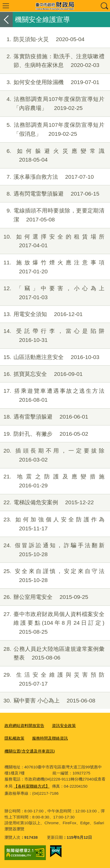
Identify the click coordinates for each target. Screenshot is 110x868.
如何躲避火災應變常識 (52, 156)
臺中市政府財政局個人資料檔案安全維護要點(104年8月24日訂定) (52, 623)
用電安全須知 (41, 314)
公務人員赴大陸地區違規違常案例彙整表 (52, 653)
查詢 (104, 6)
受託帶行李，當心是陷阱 (52, 336)
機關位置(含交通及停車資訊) (30, 751)
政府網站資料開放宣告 (24, 726)
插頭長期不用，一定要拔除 (52, 455)
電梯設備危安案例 (47, 502)
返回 (6, 20)
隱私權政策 (14, 738)
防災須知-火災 (42, 39)
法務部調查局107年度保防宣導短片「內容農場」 (52, 104)
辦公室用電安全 (44, 597)
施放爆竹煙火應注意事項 (52, 267)
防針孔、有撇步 (44, 434)
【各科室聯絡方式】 (32, 786)
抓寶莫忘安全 (41, 374)
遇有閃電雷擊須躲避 (50, 194)
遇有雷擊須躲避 (44, 417)
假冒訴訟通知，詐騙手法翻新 (52, 550)
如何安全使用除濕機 (50, 82)
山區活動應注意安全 (50, 357)
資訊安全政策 (64, 726)
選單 (6, 6)
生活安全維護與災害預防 (52, 679)
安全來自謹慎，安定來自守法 (52, 576)
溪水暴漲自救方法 (47, 177)
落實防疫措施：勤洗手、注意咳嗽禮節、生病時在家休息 (52, 61)
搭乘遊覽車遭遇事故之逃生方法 (52, 395)
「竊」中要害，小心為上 (52, 293)
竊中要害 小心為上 (48, 701)
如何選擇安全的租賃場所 (52, 241)
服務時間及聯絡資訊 (50, 738)
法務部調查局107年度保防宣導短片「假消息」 (52, 129)
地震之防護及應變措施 (52, 481)
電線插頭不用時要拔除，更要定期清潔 (52, 215)
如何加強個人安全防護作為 (52, 524)
